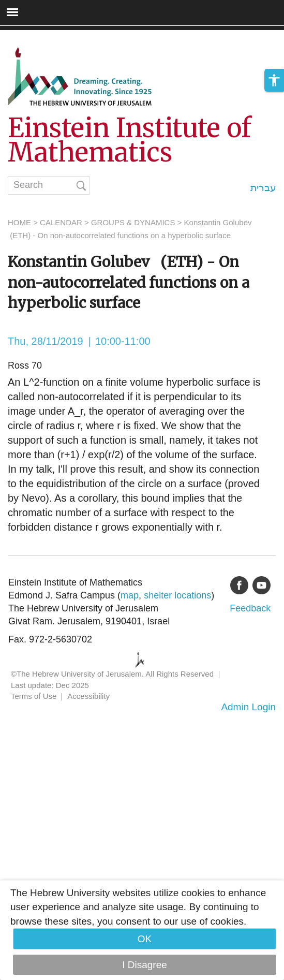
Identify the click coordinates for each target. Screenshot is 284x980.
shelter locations (177, 595)
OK (145, 939)
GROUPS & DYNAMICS (133, 222)
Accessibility (88, 696)
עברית (263, 188)
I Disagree (145, 965)
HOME (19, 222)
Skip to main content (44, 37)
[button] (274, 90)
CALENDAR (61, 222)
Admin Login (248, 707)
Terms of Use (34, 696)
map (130, 595)
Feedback (250, 608)
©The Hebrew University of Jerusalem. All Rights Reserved (112, 674)
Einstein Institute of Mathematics (130, 140)
